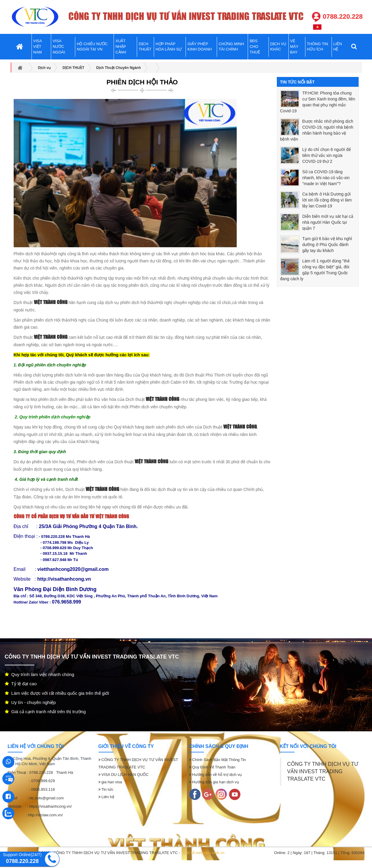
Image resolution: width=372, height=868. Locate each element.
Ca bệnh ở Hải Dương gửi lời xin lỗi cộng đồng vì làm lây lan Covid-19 (327, 200)
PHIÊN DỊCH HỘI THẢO (142, 82)
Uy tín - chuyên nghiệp (30, 702)
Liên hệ (106, 797)
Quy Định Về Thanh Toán (212, 767)
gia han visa (110, 782)
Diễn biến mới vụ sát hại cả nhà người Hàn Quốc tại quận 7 (328, 222)
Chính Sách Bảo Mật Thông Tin (218, 760)
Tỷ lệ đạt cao (21, 684)
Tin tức (106, 789)
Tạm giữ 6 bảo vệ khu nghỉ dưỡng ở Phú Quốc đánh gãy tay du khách (327, 245)
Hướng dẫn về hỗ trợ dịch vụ (216, 775)
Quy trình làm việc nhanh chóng (40, 674)
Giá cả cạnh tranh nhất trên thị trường (45, 712)
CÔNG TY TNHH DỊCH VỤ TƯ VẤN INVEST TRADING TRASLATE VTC (323, 771)
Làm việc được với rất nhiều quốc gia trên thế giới (57, 693)
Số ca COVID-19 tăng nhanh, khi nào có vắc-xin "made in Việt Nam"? (326, 178)
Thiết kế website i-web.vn (203, 853)
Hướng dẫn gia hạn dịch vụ (214, 782)
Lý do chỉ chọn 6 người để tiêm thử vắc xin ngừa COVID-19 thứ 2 (327, 155)
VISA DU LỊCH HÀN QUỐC (124, 775)
